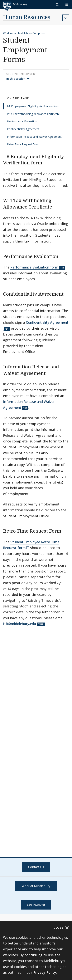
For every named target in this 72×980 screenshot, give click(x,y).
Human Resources (27, 17)
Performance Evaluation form (34, 267)
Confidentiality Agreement (23, 129)
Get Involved (36, 905)
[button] (58, 4)
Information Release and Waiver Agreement (34, 137)
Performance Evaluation (22, 121)
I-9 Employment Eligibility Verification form (33, 106)
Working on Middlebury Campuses (24, 33)
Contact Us (36, 867)
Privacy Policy (45, 972)
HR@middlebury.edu (20, 624)
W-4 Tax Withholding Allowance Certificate (33, 114)
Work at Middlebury (36, 886)
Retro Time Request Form (23, 144)
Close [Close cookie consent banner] (61, 928)
